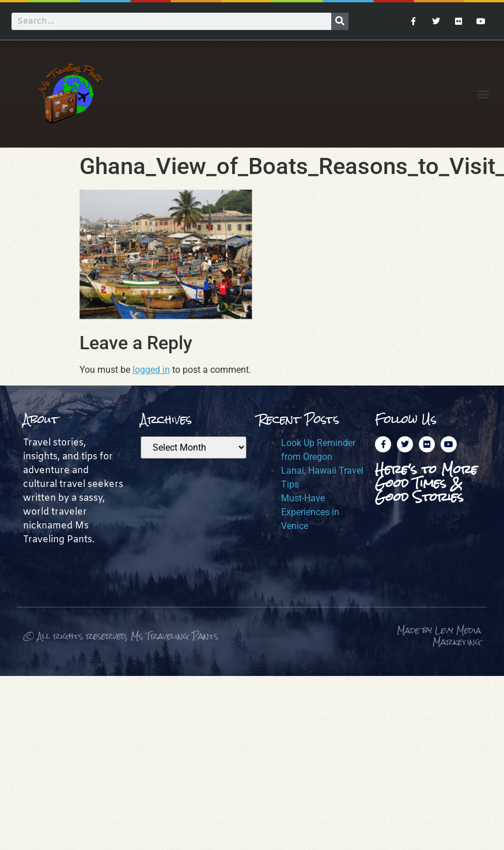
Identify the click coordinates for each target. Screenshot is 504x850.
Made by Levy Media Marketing (439, 636)
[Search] (340, 21)
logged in (151, 370)
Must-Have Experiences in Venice (310, 512)
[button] (483, 94)
